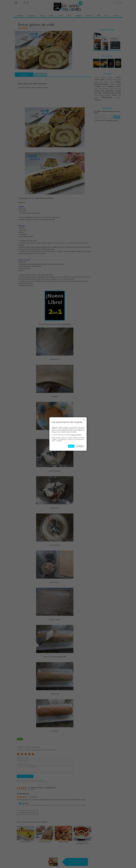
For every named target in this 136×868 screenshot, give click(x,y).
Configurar (80, 446)
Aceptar (71, 446)
